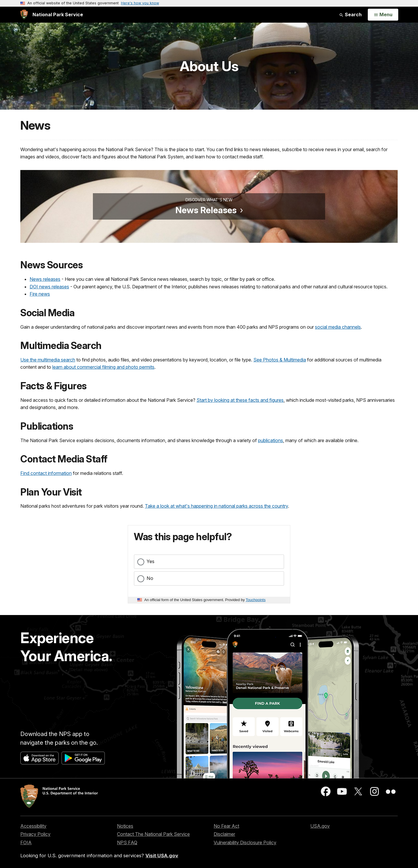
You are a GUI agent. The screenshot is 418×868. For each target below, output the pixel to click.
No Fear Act (226, 826)
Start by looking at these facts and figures (240, 400)
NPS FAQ (127, 842)
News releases (45, 279)
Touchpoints (256, 600)
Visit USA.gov (162, 856)
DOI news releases (49, 287)
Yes (151, 561)
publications (271, 440)
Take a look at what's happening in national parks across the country (216, 506)
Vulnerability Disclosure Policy (245, 842)
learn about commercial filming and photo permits (103, 367)
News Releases (206, 210)
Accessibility (33, 826)
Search (350, 15)
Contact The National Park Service (153, 834)
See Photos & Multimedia (280, 360)
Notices (125, 826)
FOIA (26, 842)
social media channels (338, 327)
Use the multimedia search (48, 360)
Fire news (40, 294)
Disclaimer (224, 834)
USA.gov (320, 826)
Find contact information (46, 473)
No (150, 578)
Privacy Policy (35, 834)
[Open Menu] (383, 15)
